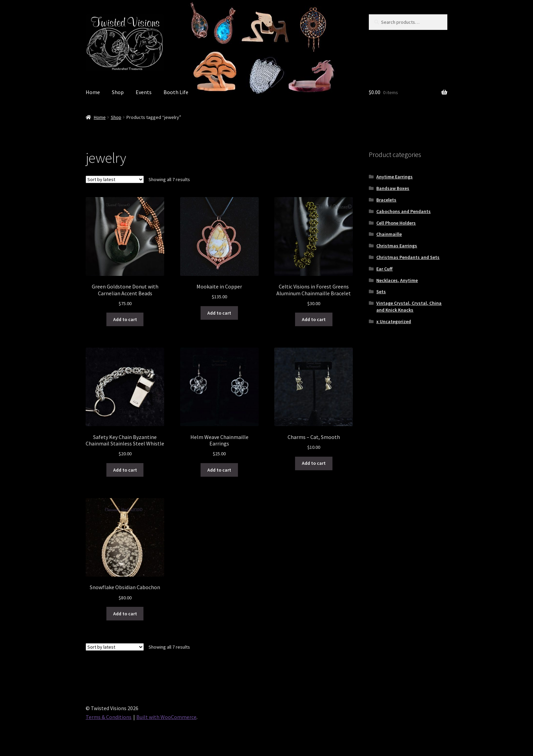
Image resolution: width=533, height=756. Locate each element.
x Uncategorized (394, 321)
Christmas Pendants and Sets (408, 257)
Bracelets (386, 200)
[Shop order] (115, 179)
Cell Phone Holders (396, 223)
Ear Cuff (384, 269)
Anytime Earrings (394, 177)
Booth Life (176, 92)
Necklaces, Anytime (397, 280)
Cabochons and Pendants (403, 211)
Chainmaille (389, 234)
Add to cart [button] (125, 319)
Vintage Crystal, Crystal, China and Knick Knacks (409, 306)
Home (93, 92)
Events (144, 92)
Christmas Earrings (397, 246)
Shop (118, 92)
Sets (381, 292)
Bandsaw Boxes (393, 188)
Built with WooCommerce (166, 717)
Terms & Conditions (109, 717)
